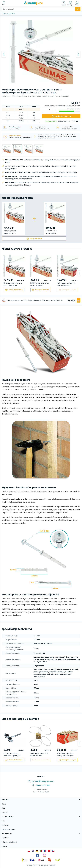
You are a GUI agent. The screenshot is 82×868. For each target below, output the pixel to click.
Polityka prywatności (9, 842)
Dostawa (5, 825)
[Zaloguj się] (70, 3)
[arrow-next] (79, 273)
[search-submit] (78, 9)
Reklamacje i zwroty (9, 829)
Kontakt (4, 812)
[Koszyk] (77, 3)
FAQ (3, 821)
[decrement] (55, 110)
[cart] (34, 239)
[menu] (4, 3)
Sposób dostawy (15, 127)
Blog (3, 808)
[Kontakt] (64, 3)
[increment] (44, 110)
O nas (4, 804)
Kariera (4, 846)
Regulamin (6, 838)
